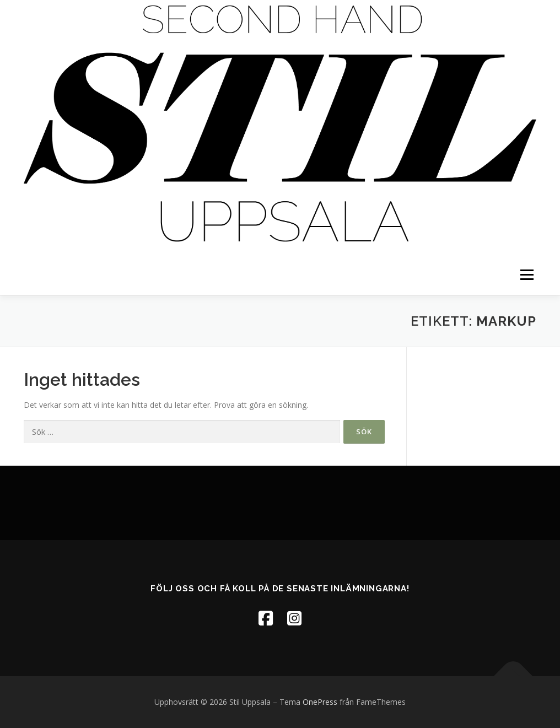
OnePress (320, 702)
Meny (527, 275)
